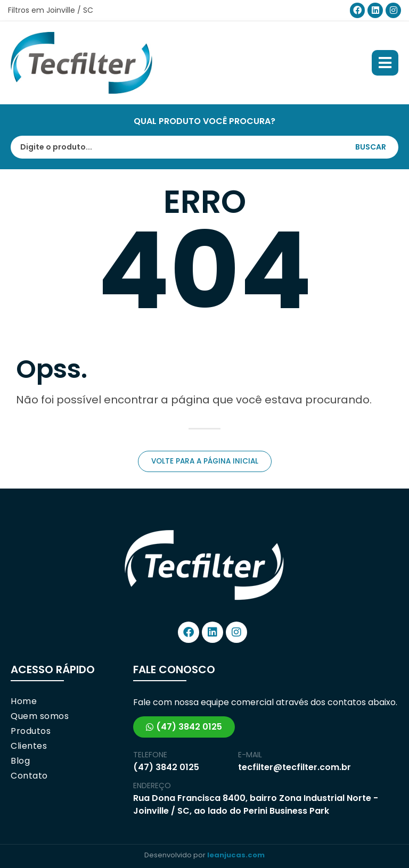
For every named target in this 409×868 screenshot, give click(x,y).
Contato (29, 776)
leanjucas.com (236, 855)
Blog (20, 761)
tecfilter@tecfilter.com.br (295, 767)
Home (24, 701)
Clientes (29, 746)
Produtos (31, 731)
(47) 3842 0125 (166, 767)
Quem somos (40, 716)
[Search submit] (376, 147)
